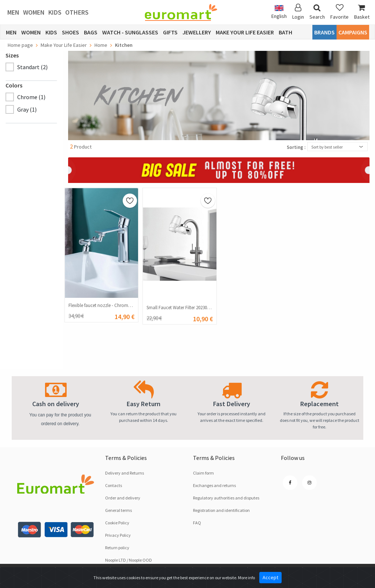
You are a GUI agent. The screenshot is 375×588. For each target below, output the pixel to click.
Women (34, 12)
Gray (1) (27, 109)
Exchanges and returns (214, 485)
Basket (362, 12)
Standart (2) (32, 67)
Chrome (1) (31, 97)
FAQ (197, 523)
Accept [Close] (270, 577)
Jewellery (197, 32)
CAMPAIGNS (353, 32)
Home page (20, 45)
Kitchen (124, 45)
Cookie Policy (117, 523)
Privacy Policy (118, 535)
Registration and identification (221, 510)
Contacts (114, 485)
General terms (118, 510)
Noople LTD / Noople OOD (129, 560)
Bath (285, 32)
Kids (55, 12)
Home (101, 45)
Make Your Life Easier (245, 32)
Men (13, 12)
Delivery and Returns (125, 473)
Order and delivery (123, 498)
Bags (91, 32)
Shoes (70, 32)
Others (77, 12)
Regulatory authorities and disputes (226, 498)
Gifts (170, 32)
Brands (324, 32)
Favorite (339, 12)
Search (317, 12)
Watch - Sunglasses (130, 32)
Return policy (117, 548)
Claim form (203, 473)
